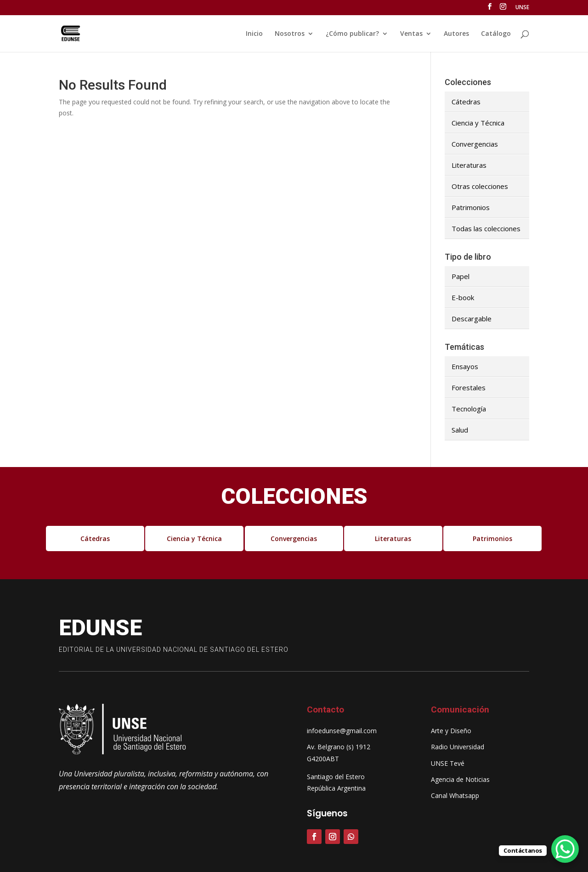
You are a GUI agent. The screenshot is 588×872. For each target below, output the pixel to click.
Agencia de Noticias (460, 779)
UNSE (522, 8)
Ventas (411, 34)
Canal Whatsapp (455, 795)
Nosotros (290, 34)
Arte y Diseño (451, 731)
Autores (456, 34)
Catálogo (496, 34)
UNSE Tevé (448, 763)
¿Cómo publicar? (352, 34)
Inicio (254, 34)
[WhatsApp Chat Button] (565, 849)
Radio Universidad (458, 747)
